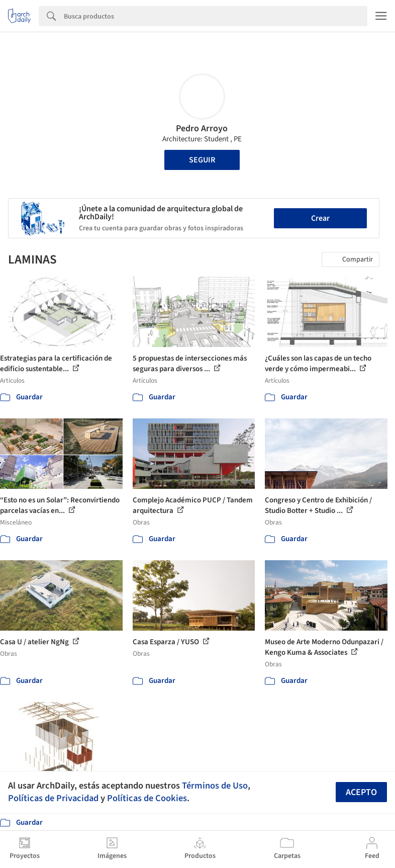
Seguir (202, 160)
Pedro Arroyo (202, 128)
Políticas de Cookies (147, 798)
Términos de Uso (215, 786)
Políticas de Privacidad (53, 798)
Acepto (361, 792)
